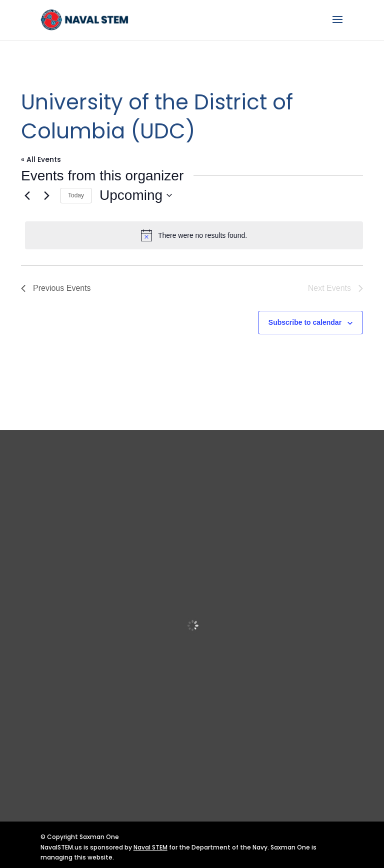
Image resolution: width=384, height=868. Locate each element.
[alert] (194, 235)
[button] (337, 26)
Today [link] (76, 195)
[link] (85, 19)
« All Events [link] (41, 159)
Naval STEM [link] (150, 847)
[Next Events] (46, 195)
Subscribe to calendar (305, 322)
